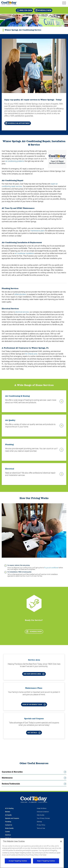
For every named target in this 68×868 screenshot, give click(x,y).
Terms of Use (41, 828)
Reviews (8, 812)
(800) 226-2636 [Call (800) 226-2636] (24, 10)
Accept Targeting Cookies (18, 861)
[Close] (61, 841)
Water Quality (9, 828)
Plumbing (8, 822)
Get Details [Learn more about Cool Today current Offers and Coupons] (34, 733)
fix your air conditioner (51, 568)
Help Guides (41, 815)
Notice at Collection (43, 812)
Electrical (8, 835)
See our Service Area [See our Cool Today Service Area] (34, 674)
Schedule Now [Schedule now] (43, 10)
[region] (32, 853)
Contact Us (9, 825)
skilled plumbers (20, 294)
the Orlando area (31, 354)
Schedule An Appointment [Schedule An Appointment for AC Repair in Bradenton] (18, 123)
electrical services (22, 312)
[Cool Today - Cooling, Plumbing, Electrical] (9, 3)
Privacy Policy (41, 825)
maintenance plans (38, 231)
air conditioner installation (24, 253)
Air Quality (8, 815)
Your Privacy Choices (43, 818)
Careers (7, 832)
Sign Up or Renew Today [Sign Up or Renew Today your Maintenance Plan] (34, 705)
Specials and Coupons (12, 818)
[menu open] (64, 3)
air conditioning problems (15, 161)
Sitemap (39, 822)
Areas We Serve (42, 808)
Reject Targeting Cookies (46, 861)
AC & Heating (9, 808)
